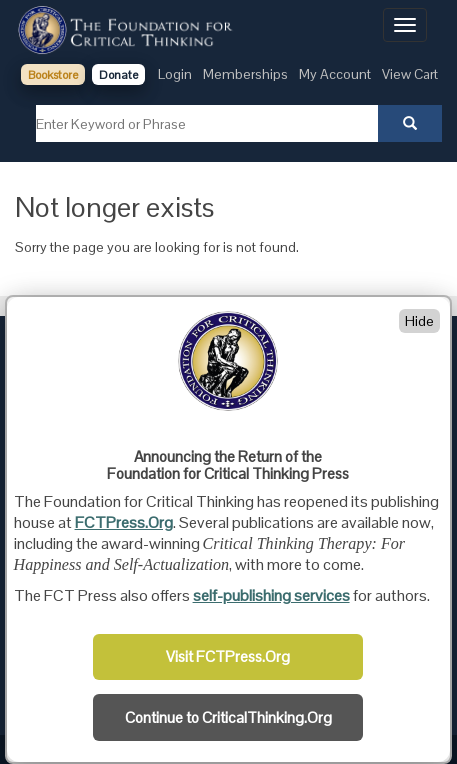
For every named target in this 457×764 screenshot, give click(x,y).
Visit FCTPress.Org (228, 657)
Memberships (245, 74)
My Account (335, 74)
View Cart (410, 74)
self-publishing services (271, 595)
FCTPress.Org (124, 522)
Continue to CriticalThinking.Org (228, 718)
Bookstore (53, 75)
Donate (118, 75)
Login (175, 74)
